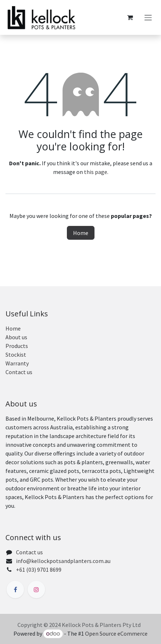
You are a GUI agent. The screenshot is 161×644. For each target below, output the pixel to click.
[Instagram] (36, 590)
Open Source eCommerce (116, 633)
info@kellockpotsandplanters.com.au (63, 561)
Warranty (17, 363)
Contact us (19, 372)
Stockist (16, 355)
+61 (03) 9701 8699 (39, 570)
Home (81, 233)
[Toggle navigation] (148, 18)
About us (16, 337)
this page (96, 172)
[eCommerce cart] (130, 17)
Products (17, 346)
